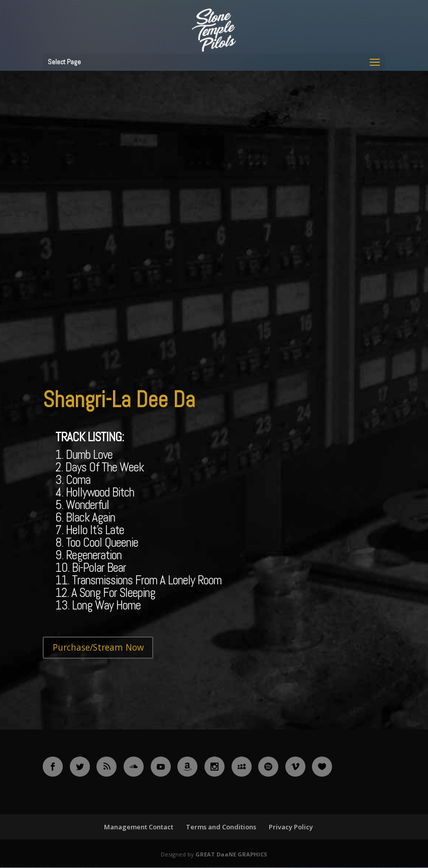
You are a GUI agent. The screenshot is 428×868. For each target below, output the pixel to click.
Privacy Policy (291, 828)
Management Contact (139, 828)
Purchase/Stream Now (101, 648)
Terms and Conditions (221, 828)
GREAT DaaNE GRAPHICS (231, 855)
